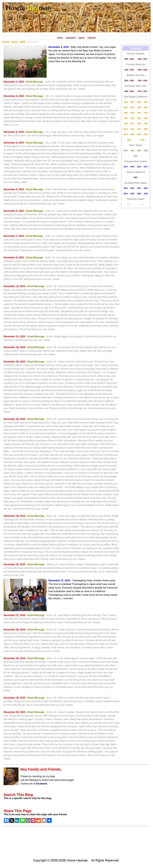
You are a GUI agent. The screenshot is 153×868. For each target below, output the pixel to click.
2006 (139, 134)
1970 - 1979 (142, 91)
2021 (146, 188)
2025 (146, 194)
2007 (146, 134)
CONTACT (92, 38)
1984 (126, 108)
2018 (126, 188)
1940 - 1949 (129, 81)
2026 (142, 204)
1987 (146, 108)
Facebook (41, 784)
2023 (132, 194)
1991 (146, 113)
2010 (22, 42)
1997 (132, 124)
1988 (126, 113)
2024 (139, 194)
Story (15, 42)
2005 (132, 134)
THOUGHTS (71, 38)
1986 (139, 108)
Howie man (28, 8)
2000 (126, 129)
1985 (132, 108)
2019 (132, 188)
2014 (136, 156)
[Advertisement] (76, 843)
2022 (126, 194)
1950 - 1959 (142, 81)
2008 (129, 140)
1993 (132, 118)
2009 (142, 140)
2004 (126, 134)
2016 (139, 167)
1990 (139, 113)
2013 (146, 151)
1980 (126, 102)
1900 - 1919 (142, 59)
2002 (139, 129)
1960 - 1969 (129, 91)
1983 (146, 102)
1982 (139, 102)
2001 (132, 129)
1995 (146, 118)
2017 (146, 167)
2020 (139, 188)
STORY (60, 38)
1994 (139, 118)
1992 (126, 118)
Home (6, 42)
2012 (139, 151)
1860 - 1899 (129, 59)
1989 (132, 113)
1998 (139, 124)
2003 (146, 129)
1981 (132, 102)
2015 (132, 167)
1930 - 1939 (142, 70)
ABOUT (82, 38)
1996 (126, 124)
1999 (146, 124)
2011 (132, 151)
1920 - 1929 (129, 70)
